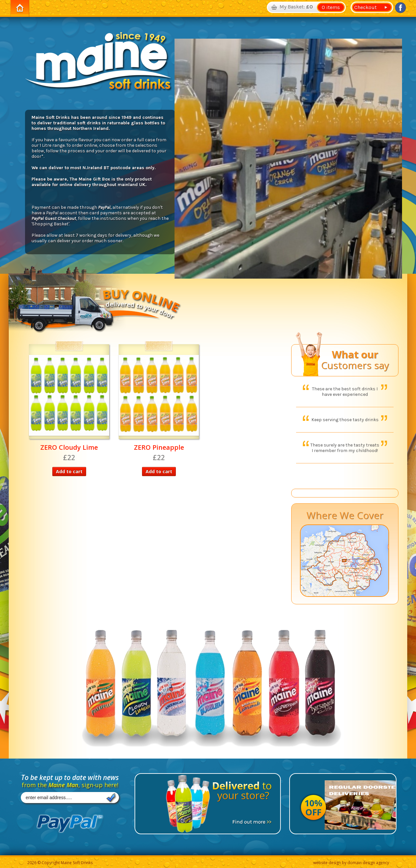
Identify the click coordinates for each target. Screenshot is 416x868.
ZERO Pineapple (159, 447)
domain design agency (368, 863)
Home (20, 8)
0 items (331, 7)
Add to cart (69, 471)
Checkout (364, 7)
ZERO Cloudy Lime (69, 447)
